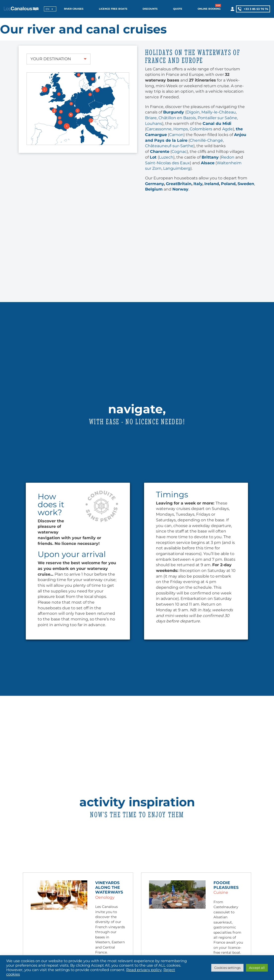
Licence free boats (113, 9)
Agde (228, 129)
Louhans (154, 124)
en (47, 9)
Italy (198, 184)
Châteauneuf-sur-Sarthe (169, 146)
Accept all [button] (257, 968)
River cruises (74, 9)
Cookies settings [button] (227, 968)
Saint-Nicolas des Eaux (167, 163)
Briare (151, 118)
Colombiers (201, 129)
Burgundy (174, 112)
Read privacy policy (144, 970)
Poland (228, 184)
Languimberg (177, 168)
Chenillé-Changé (206, 140)
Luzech (166, 157)
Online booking (209, 9)
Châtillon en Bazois (177, 118)
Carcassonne (159, 129)
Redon (228, 157)
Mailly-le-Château (219, 112)
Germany (154, 184)
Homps (181, 129)
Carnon (176, 135)
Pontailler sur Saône (217, 118)
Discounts (150, 9)
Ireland (212, 184)
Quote (178, 9)
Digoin (193, 112)
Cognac (179, 152)
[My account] (232, 9)
